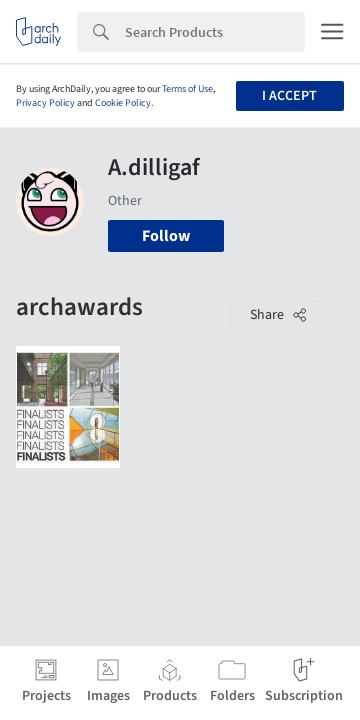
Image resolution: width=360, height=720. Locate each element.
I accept (289, 96)
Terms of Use (187, 89)
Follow (166, 236)
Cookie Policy (123, 103)
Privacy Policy (45, 103)
